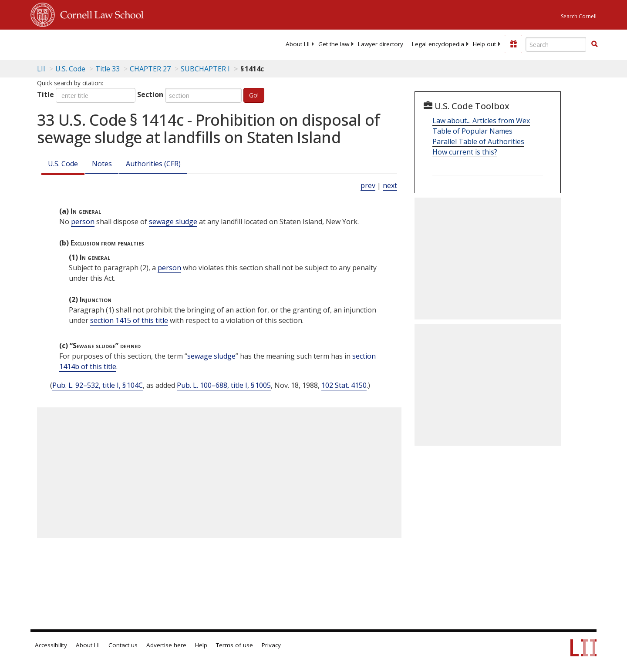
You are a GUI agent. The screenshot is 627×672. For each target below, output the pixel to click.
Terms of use (234, 645)
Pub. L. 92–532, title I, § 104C (98, 385)
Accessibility (51, 645)
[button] (594, 44)
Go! (254, 95)
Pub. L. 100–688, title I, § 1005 (224, 385)
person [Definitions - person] (83, 222)
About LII (298, 44)
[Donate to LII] (513, 44)
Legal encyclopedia (438, 44)
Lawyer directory (381, 44)
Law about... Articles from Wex (481, 121)
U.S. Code (63, 164)
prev (368, 185)
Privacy (271, 645)
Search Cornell (579, 16)
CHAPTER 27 (150, 69)
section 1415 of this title (129, 320)
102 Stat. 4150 (344, 385)
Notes (102, 164)
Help (201, 645)
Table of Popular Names (472, 131)
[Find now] (594, 44)
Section (150, 94)
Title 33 (108, 69)
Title (46, 94)
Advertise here (166, 645)
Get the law (334, 44)
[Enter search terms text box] (556, 44)
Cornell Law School (99, 13)
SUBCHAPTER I (205, 69)
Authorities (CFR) (153, 164)
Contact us (123, 645)
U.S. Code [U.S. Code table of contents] (70, 69)
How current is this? (465, 152)
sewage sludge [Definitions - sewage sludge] (173, 222)
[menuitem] (298, 44)
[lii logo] (128, 44)
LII (41, 69)
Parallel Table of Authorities (478, 141)
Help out (484, 44)
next (390, 185)
